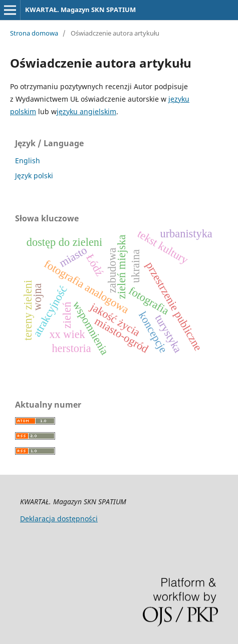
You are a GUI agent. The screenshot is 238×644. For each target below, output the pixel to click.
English (28, 160)
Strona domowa (34, 33)
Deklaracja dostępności (59, 519)
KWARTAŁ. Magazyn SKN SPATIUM (80, 10)
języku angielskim (86, 111)
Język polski (34, 176)
